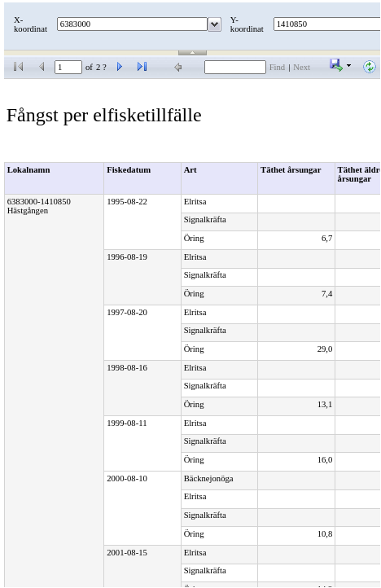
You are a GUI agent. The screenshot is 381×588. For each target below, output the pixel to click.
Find (278, 67)
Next (302, 67)
